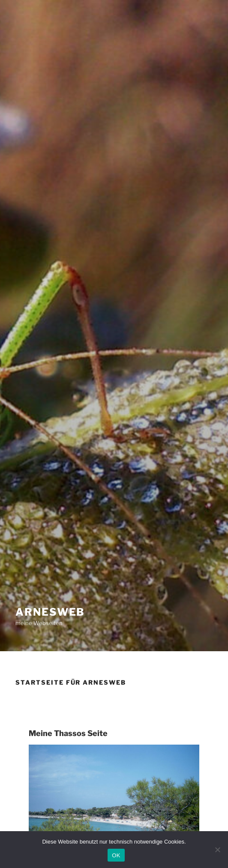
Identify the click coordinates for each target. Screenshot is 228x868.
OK (116, 855)
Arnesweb (50, 612)
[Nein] (217, 850)
